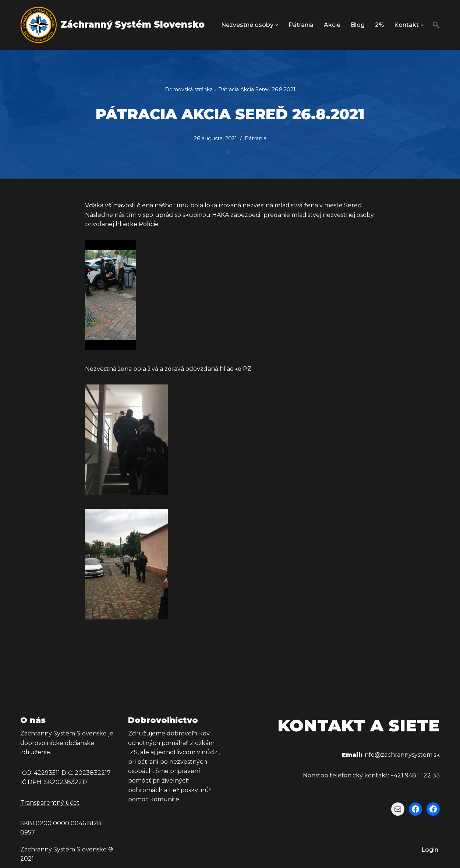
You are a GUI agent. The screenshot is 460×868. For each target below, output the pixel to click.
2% (379, 25)
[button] (277, 25)
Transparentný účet (50, 803)
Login (430, 850)
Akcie (332, 25)
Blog (358, 25)
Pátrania (301, 25)
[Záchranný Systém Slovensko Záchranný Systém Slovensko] (112, 25)
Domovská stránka (189, 89)
